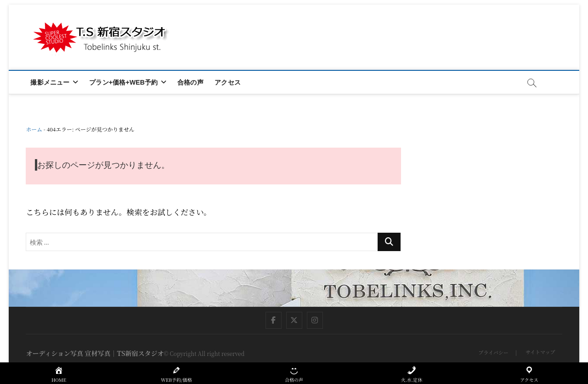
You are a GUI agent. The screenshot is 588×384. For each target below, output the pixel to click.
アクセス (228, 82)
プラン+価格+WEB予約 (123, 82)
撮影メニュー (50, 82)
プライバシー (493, 352)
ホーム (34, 129)
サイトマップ (540, 352)
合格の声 (190, 82)
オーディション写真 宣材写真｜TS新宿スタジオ (95, 353)
